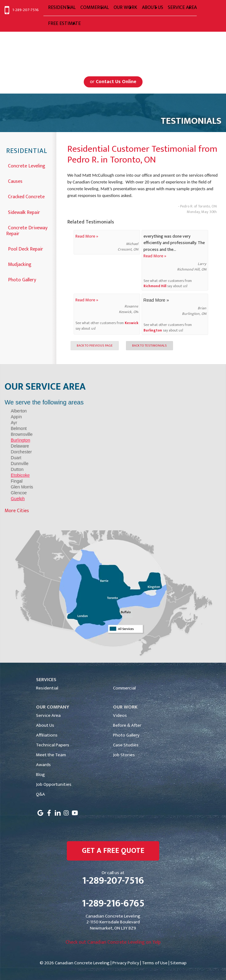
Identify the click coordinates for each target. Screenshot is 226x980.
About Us (45, 725)
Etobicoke (20, 475)
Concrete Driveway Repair (27, 230)
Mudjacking (20, 264)
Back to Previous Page (95, 346)
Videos (120, 715)
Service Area (48, 715)
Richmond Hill (155, 286)
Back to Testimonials (149, 346)
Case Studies (126, 745)
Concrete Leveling (27, 165)
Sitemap (178, 963)
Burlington (153, 330)
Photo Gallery (22, 279)
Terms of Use (155, 963)
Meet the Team (51, 755)
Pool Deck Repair (26, 249)
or (113, 82)
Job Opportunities (54, 784)
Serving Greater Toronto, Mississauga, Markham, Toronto (113, 51)
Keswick (131, 323)
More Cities (17, 511)
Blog (40, 775)
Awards (43, 765)
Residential (27, 151)
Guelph (18, 499)
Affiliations (47, 735)
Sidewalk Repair (24, 212)
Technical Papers (53, 745)
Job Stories (124, 755)
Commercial (124, 688)
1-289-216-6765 (113, 904)
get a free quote (113, 851)
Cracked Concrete (26, 196)
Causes (15, 181)
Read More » (87, 236)
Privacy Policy (126, 963)
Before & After (127, 725)
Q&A (40, 794)
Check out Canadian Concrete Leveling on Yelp (113, 942)
